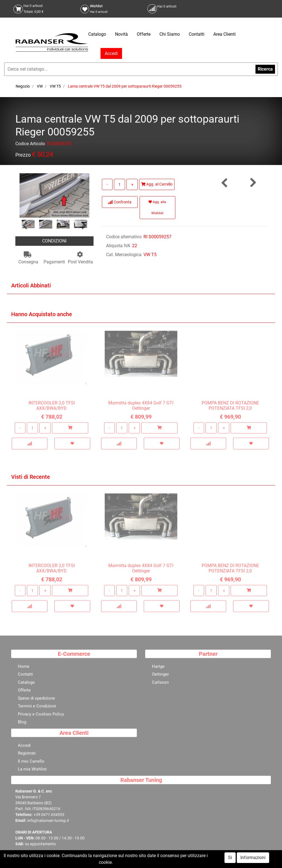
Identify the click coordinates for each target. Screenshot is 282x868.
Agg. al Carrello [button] (157, 184)
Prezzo (23, 156)
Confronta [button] (120, 202)
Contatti (197, 34)
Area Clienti (224, 34)
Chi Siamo (170, 34)
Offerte (144, 34)
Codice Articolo (30, 145)
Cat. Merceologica (124, 255)
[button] (25, 226)
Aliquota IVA (118, 246)
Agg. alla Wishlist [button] (157, 208)
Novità (121, 34)
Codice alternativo (124, 237)
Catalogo (97, 34)
